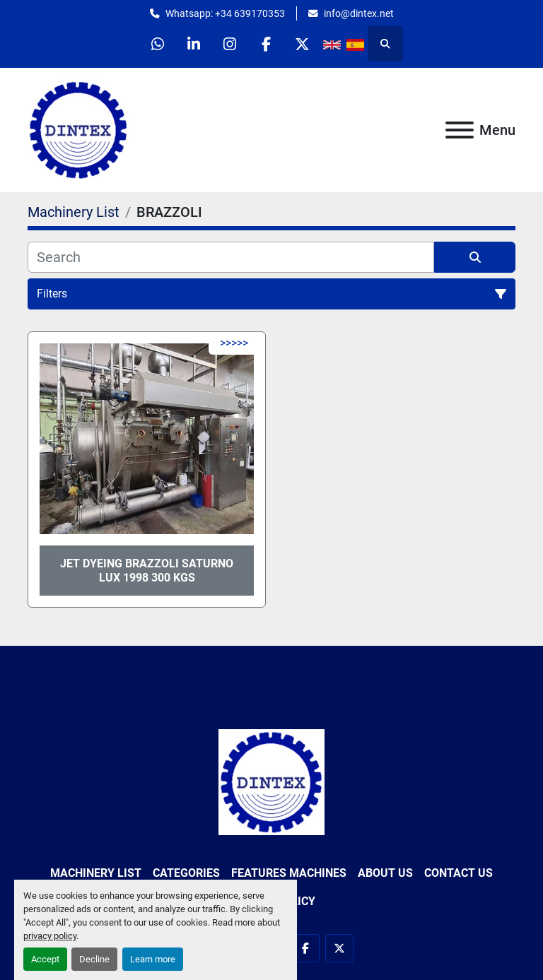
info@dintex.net (359, 13)
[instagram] (230, 44)
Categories (186, 873)
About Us (385, 873)
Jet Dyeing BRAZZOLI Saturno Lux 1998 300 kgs (147, 570)
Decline (94, 959)
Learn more (153, 959)
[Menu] (460, 130)
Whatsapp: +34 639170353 (225, 13)
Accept (45, 959)
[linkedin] (194, 44)
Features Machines (289, 873)
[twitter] (302, 44)
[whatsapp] (158, 44)
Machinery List (96, 873)
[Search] (231, 257)
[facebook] (266, 44)
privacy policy (50, 936)
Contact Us (459, 873)
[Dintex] (271, 781)
